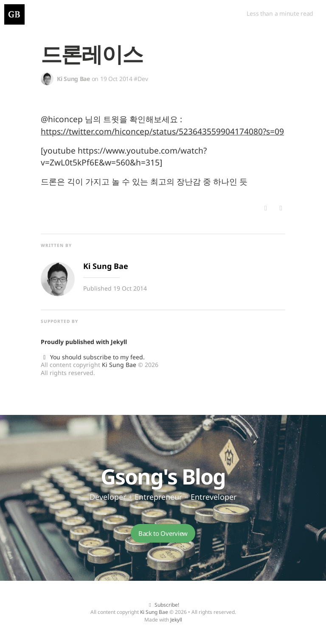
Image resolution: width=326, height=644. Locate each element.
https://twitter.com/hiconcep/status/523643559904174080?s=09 (162, 131)
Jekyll (119, 342)
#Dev (141, 79)
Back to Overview (163, 533)
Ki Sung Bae (119, 365)
